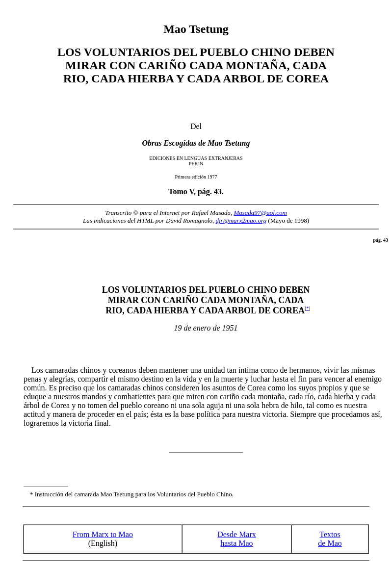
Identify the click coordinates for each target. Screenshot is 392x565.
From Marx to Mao (103, 534)
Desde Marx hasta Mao (237, 539)
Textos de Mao (330, 539)
